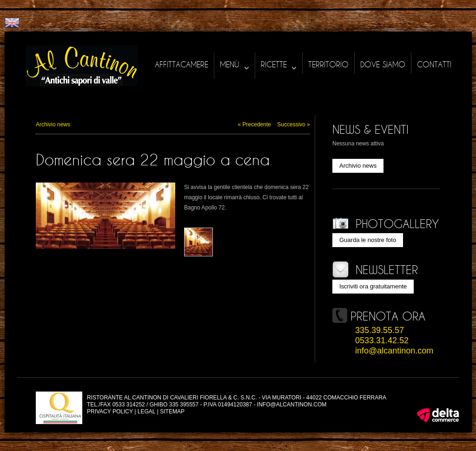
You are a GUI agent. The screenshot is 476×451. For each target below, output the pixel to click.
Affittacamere (182, 64)
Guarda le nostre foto (368, 240)
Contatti (434, 64)
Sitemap (172, 412)
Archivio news (53, 124)
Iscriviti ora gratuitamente (373, 286)
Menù (235, 65)
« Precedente (255, 124)
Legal (147, 412)
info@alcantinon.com (394, 351)
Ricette (279, 65)
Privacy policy (110, 412)
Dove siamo (383, 64)
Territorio (328, 64)
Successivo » (294, 124)
